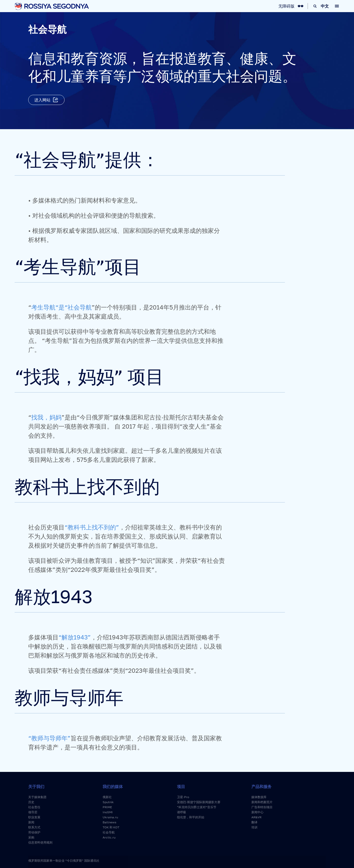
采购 (31, 837)
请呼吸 (182, 812)
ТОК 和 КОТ (111, 827)
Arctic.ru (109, 837)
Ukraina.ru (110, 817)
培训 (254, 827)
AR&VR (256, 817)
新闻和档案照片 (262, 802)
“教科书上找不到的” (92, 527)
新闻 (31, 822)
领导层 (33, 812)
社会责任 (34, 807)
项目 (181, 787)
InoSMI (108, 812)
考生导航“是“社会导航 (62, 307)
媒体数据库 (259, 797)
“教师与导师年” (49, 738)
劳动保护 (34, 832)
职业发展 (34, 817)
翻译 (254, 822)
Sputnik (108, 802)
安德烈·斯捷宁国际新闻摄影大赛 (199, 802)
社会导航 (109, 832)
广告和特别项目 (262, 807)
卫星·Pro (183, 797)
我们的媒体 (113, 787)
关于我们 (36, 787)
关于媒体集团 (37, 797)
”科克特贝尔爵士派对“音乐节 (197, 807)
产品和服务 (261, 787)
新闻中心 (257, 812)
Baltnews (109, 822)
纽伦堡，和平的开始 (191, 817)
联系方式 (34, 827)
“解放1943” (75, 637)
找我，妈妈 (46, 417)
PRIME (107, 807)
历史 (31, 802)
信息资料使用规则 (40, 842)
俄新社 (107, 797)
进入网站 (42, 100)
